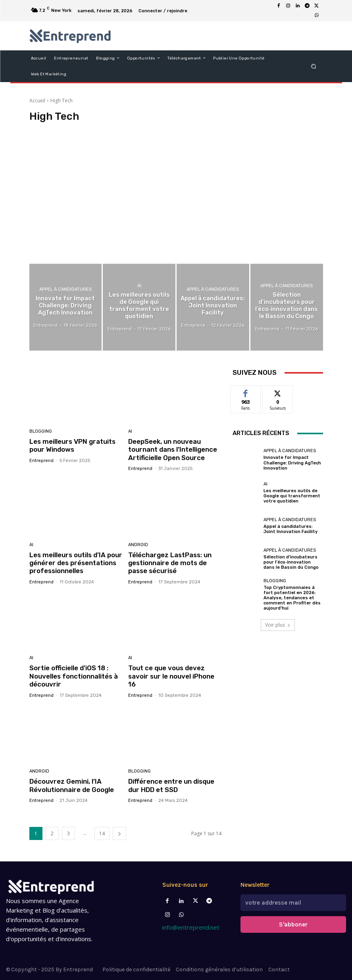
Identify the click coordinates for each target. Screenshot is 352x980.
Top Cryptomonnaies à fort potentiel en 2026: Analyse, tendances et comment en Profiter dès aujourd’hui (292, 598)
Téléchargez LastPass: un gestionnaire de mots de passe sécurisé (170, 563)
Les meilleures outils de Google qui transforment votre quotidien (292, 496)
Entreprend (41, 461)
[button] (313, 66)
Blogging (41, 431)
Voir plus (278, 625)
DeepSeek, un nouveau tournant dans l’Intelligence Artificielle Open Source (173, 450)
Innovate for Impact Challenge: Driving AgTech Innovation (292, 463)
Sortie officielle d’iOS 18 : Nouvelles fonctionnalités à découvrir (74, 676)
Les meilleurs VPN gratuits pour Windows (72, 445)
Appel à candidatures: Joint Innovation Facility (290, 529)
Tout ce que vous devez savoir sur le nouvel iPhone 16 (171, 676)
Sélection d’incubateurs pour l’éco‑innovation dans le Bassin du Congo (291, 562)
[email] (293, 903)
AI (139, 286)
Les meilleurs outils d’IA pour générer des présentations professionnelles (76, 563)
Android (138, 545)
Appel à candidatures (65, 289)
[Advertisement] (176, 194)
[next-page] (119, 833)
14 (102, 833)
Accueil (37, 101)
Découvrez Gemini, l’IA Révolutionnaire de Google (72, 785)
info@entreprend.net (191, 927)
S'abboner (293, 924)
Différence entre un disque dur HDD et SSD (171, 785)
